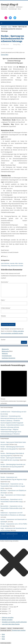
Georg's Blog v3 (9, 5)
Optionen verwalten (8, 618)
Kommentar (5, 282)
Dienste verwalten (7, 620)
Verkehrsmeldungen (7, 48)
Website (3, 316)
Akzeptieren (3, 628)
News (25, 536)
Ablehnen (9, 628)
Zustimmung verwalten (6, 643)
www (10, 27)
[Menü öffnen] (1, 23)
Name (3, 300)
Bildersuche (5, 351)
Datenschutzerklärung (7, 536)
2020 (2, 263)
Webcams (5, 353)
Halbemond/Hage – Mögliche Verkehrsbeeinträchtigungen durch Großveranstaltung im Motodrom (11, 432)
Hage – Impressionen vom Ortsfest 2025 (12, 495)
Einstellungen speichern (6, 630)
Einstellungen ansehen (18, 628)
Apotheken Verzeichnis (8, 358)
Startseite (4, 27)
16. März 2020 (5, 44)
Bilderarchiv (5, 349)
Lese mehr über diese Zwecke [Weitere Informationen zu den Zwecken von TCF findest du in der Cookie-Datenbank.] (11, 624)
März (17, 263)
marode (12, 263)
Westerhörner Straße (17, 266)
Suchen (3, 340)
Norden (21, 263)
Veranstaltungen (7, 356)
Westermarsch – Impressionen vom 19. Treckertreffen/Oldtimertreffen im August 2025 (13, 486)
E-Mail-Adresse (6, 308)
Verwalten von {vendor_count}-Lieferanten (14, 622)
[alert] (14, 386)
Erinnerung (4, 538)
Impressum (21, 534)
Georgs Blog (5, 55)
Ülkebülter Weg (6, 266)
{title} (3, 634)
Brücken (7, 263)
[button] (14, 563)
